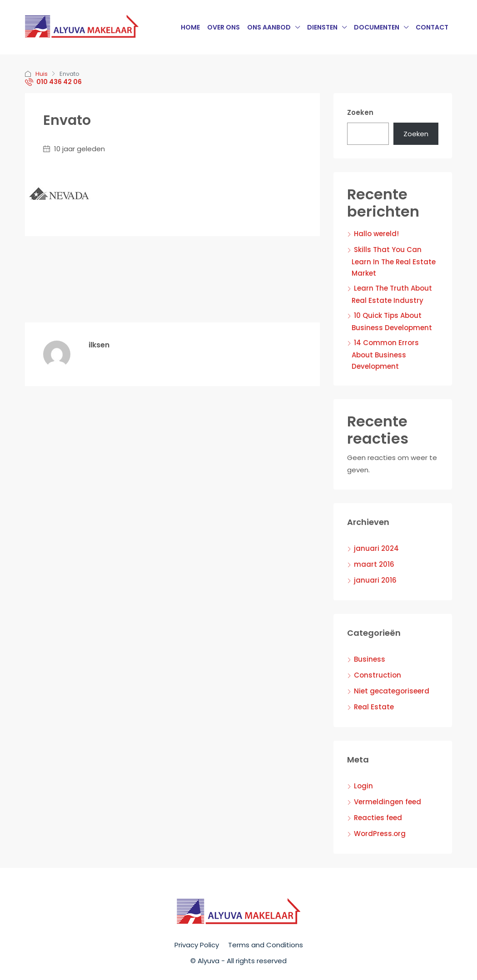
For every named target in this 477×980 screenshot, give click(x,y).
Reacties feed (378, 818)
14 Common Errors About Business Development (385, 354)
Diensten (322, 27)
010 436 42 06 (53, 82)
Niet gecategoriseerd (392, 691)
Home (190, 27)
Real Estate (374, 707)
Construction (378, 675)
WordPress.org (380, 834)
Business (370, 659)
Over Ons (224, 27)
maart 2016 (374, 564)
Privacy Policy (197, 945)
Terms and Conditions (266, 945)
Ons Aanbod (269, 27)
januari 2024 (376, 548)
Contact (432, 27)
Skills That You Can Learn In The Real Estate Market (394, 261)
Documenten (377, 27)
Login (363, 786)
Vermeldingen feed (388, 802)
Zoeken (360, 112)
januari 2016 (375, 580)
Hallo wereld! (376, 234)
